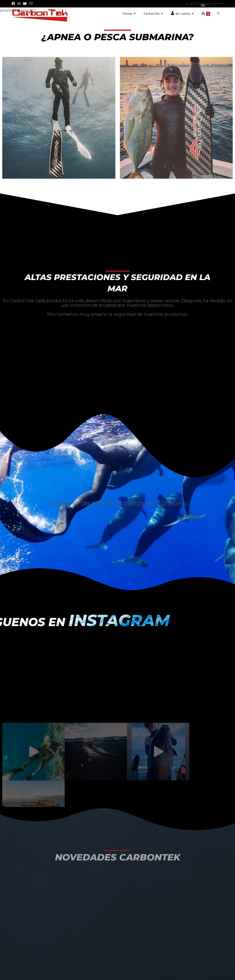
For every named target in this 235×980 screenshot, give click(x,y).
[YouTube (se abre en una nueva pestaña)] (25, 4)
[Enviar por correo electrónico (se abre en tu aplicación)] (31, 4)
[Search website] (218, 14)
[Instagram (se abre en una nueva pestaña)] (19, 4)
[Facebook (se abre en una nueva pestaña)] (14, 4)
